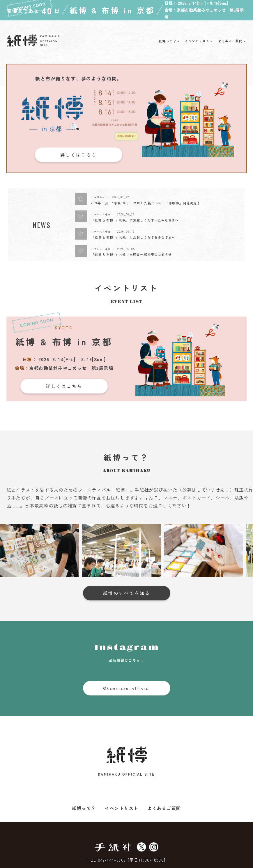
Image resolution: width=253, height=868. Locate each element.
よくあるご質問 (164, 808)
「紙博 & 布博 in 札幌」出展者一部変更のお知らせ (132, 254)
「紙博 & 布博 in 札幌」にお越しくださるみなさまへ (133, 237)
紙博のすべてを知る (127, 593)
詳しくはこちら (79, 155)
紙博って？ (84, 808)
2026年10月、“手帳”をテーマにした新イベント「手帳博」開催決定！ (146, 203)
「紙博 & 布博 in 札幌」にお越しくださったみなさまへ (135, 220)
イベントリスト (122, 808)
